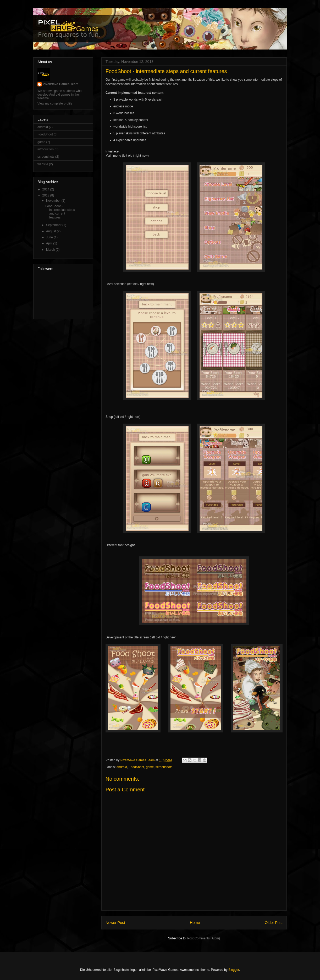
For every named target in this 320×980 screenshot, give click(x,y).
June (50, 237)
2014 (46, 189)
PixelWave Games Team (60, 84)
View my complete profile (55, 103)
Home (195, 923)
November (54, 201)
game (150, 767)
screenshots (164, 767)
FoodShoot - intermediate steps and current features (60, 212)
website (43, 164)
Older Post (274, 923)
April (50, 243)
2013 (46, 195)
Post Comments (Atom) (204, 938)
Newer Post (115, 923)
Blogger (234, 970)
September (54, 225)
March (51, 250)
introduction (46, 149)
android (122, 767)
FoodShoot (137, 767)
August (51, 231)
